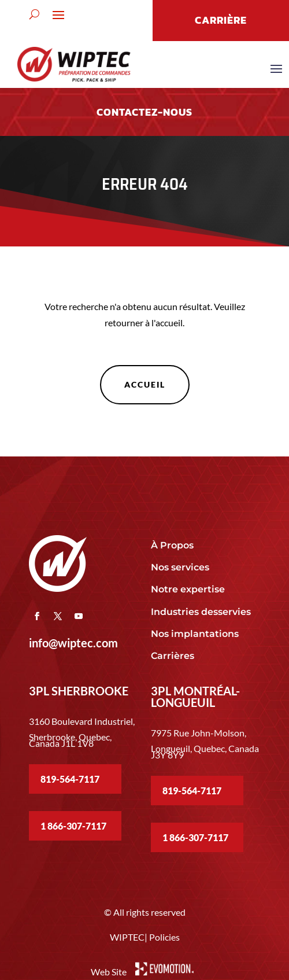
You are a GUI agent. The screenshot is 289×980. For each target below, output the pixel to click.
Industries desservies (201, 612)
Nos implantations (196, 634)
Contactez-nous (144, 112)
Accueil (145, 384)
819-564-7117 (70, 779)
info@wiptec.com (73, 643)
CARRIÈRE (221, 20)
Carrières (173, 656)
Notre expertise (189, 589)
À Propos (172, 545)
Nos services (180, 567)
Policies (164, 937)
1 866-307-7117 (73, 826)
